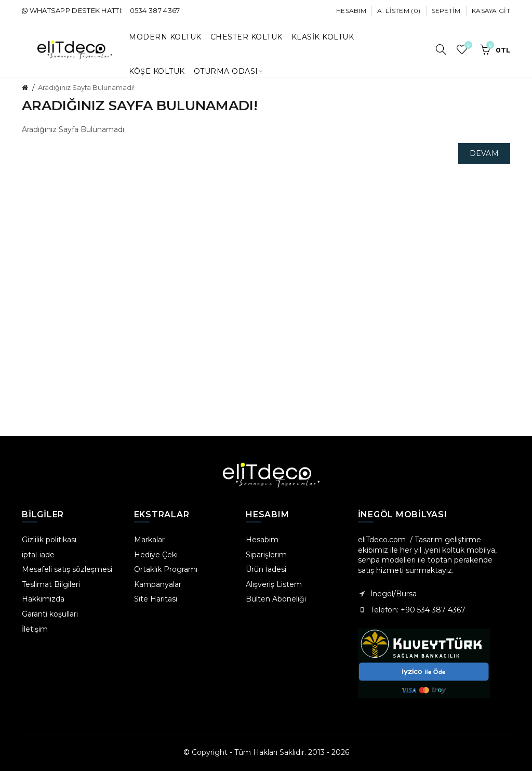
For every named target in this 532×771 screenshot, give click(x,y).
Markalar (149, 540)
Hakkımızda (43, 599)
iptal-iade (38, 555)
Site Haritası (156, 599)
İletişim (35, 629)
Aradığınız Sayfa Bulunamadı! (86, 87)
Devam (484, 153)
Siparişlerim (266, 555)
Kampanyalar (158, 584)
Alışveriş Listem (274, 584)
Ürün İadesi (266, 569)
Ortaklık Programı (166, 569)
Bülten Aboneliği (276, 599)
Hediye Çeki (156, 555)
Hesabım (351, 11)
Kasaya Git (491, 11)
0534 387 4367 (155, 10)
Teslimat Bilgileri (51, 584)
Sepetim (446, 11)
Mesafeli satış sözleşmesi (67, 569)
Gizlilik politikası (49, 540)
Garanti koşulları (50, 614)
